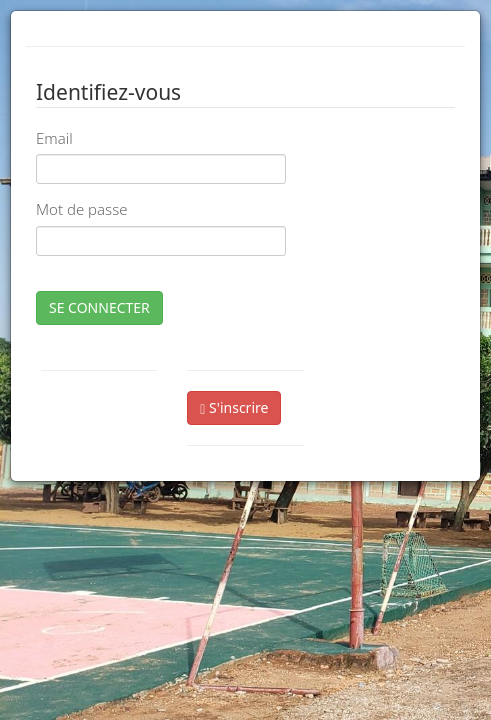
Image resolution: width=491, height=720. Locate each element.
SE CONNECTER (99, 307)
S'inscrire (234, 407)
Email (54, 138)
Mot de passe (81, 209)
